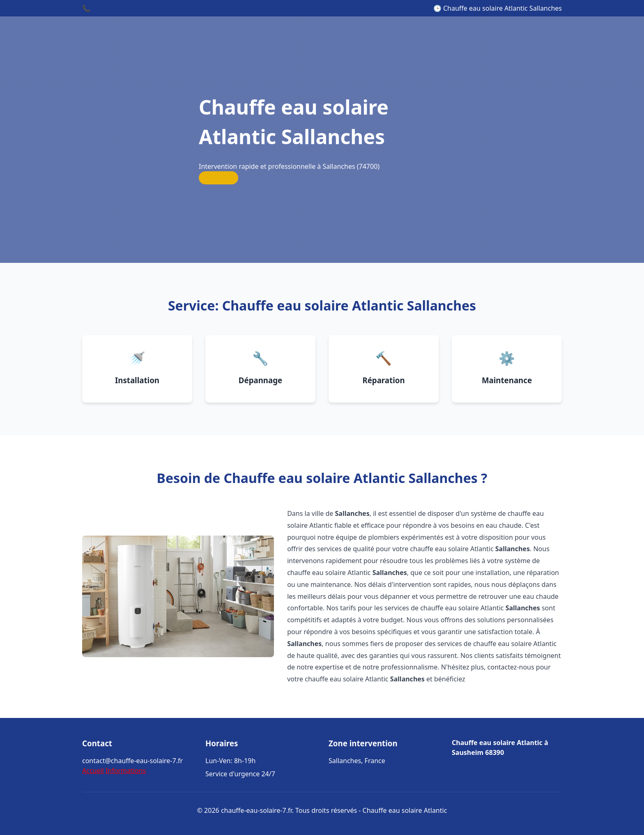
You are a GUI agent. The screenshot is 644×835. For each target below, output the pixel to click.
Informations (126, 771)
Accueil (93, 771)
